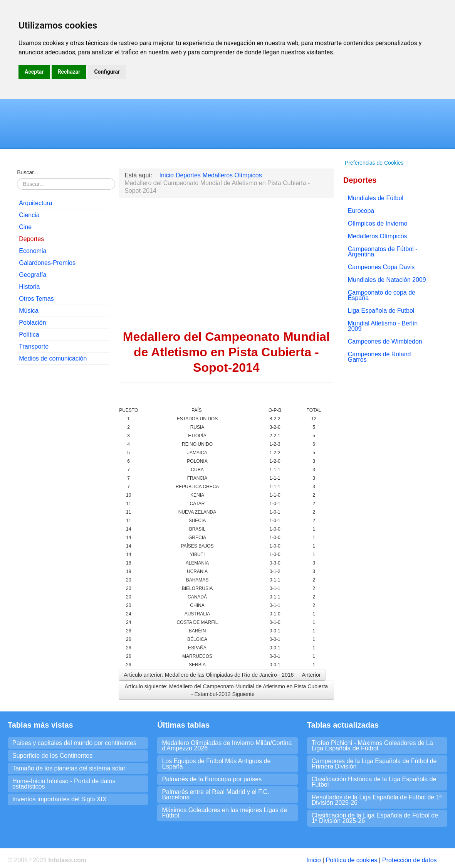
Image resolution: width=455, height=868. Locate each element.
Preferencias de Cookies (374, 163)
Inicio (313, 860)
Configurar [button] (107, 72)
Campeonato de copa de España (382, 295)
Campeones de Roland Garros (379, 357)
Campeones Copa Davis (381, 267)
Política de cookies (352, 860)
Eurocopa (361, 211)
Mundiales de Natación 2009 (387, 280)
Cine (25, 227)
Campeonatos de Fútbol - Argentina (383, 252)
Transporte (34, 346)
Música (29, 311)
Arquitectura (35, 203)
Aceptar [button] (34, 72)
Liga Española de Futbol (381, 311)
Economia (33, 251)
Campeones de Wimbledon (385, 341)
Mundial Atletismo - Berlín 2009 (383, 326)
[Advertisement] (63, 488)
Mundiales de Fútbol (376, 198)
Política (29, 335)
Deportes (31, 239)
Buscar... (27, 172)
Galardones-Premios (47, 263)
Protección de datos (409, 860)
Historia (29, 287)
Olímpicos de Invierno (378, 223)
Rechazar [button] (69, 72)
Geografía (33, 275)
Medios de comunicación (53, 358)
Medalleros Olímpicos (378, 236)
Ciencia (29, 215)
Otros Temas (36, 299)
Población (32, 323)
